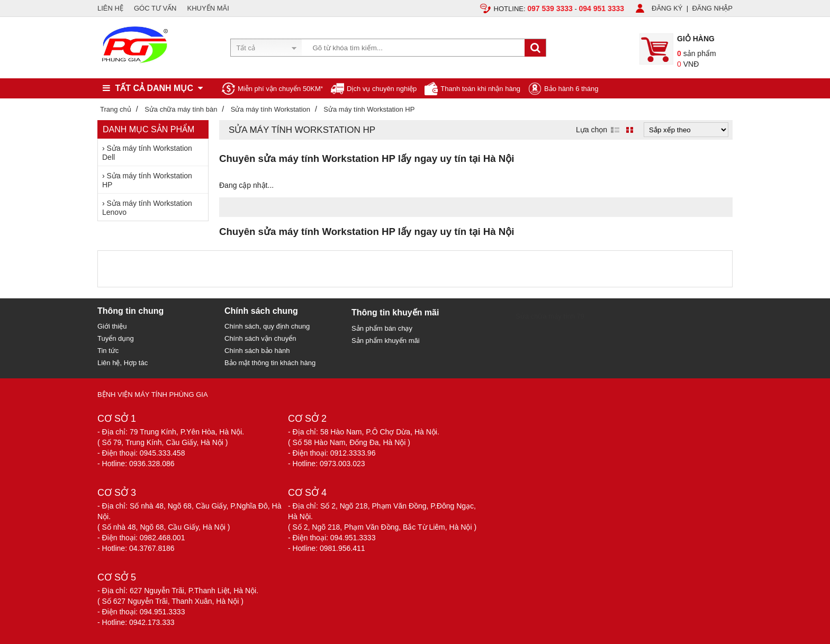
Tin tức (108, 351)
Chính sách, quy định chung (267, 326)
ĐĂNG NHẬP (712, 8)
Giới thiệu (112, 326)
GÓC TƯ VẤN (155, 8)
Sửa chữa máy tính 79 (550, 316)
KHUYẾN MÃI (208, 8)
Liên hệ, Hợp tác (123, 363)
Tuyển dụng (116, 338)
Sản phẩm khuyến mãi (386, 341)
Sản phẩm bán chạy (382, 328)
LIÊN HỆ (110, 8)
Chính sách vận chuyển (260, 338)
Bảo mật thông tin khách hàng (270, 363)
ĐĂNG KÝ (667, 8)
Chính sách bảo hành (257, 351)
